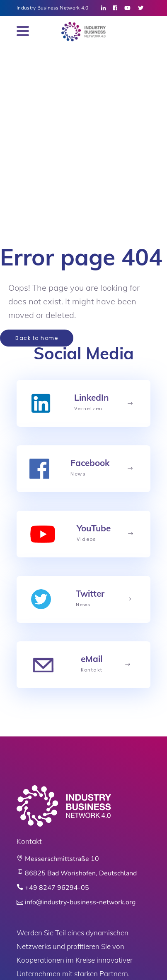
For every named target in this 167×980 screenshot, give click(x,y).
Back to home (37, 338)
